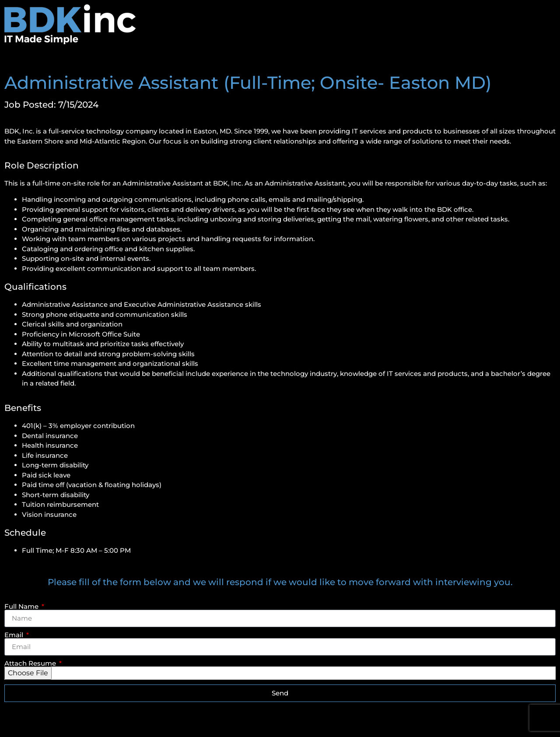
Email (15, 635)
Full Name (22, 606)
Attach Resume (31, 663)
